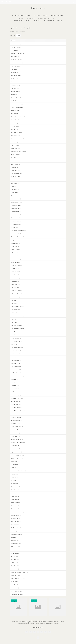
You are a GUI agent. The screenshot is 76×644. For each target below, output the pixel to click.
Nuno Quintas (15, 474)
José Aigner (15, 344)
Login (3, 2)
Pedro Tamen (15, 506)
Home (14, 621)
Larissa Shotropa (16, 370)
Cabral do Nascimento (17, 161)
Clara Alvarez (15, 183)
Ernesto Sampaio (16, 208)
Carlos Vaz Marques (17, 174)
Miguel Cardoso (16, 449)
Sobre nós (19, 621)
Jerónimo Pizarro (16, 278)
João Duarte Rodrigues (17, 306)
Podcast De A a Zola (37, 621)
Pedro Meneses (16, 499)
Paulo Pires (15, 480)
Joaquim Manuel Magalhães (18, 329)
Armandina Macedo (16, 136)
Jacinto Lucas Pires (16, 272)
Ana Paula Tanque (16, 98)
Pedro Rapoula (15, 503)
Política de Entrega (59, 621)
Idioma (22, 18)
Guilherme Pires (16, 246)
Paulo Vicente (15, 484)
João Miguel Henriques (17, 316)
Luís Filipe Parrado (16, 373)
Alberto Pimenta (16, 47)
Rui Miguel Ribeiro (16, 544)
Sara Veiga (14, 556)
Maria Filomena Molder (17, 420)
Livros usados (53, 18)
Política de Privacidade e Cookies (37, 623)
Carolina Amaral (16, 177)
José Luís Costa (16, 354)
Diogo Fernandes (16, 189)
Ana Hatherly (15, 82)
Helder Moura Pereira (17, 249)
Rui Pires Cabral (16, 547)
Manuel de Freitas (16, 401)
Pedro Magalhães (16, 496)
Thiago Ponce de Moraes (18, 578)
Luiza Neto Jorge (16, 395)
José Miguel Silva (16, 360)
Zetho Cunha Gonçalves (18, 594)
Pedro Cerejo (15, 490)
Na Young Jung (15, 465)
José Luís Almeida (16, 351)
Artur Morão (15, 142)
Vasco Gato (15, 585)
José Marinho (15, 357)
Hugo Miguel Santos (17, 256)
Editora (37, 15)
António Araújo (15, 114)
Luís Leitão (14, 379)
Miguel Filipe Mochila (17, 452)
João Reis (14, 322)
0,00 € (9, 2)
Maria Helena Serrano (17, 423)
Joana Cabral (15, 281)
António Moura (15, 129)
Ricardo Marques (16, 515)
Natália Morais (15, 468)
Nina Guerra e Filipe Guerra (18, 471)
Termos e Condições (48, 621)
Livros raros (42, 18)
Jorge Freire (15, 335)
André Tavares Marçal (17, 107)
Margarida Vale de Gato (17, 414)
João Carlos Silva (16, 297)
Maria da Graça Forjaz (17, 417)
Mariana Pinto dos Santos (18, 439)
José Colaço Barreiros (17, 348)
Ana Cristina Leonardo (17, 63)
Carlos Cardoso (16, 164)
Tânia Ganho (15, 566)
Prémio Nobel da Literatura (23, 21)
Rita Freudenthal (16, 528)
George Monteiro (16, 234)
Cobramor (14, 186)
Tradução (38, 21)
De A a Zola (38, 8)
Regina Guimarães (16, 509)
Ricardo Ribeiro (15, 518)
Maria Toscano (15, 436)
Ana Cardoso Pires (16, 60)
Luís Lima (14, 382)
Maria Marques (15, 433)
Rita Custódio (15, 525)
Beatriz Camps (15, 148)
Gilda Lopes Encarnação (18, 237)
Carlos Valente (15, 170)
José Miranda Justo (16, 363)
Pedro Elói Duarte (21, 28)
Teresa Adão (15, 569)
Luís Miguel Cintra (16, 385)
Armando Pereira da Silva (18, 139)
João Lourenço (15, 310)
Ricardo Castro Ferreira (17, 512)
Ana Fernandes (15, 69)
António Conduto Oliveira (18, 117)
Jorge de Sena (15, 332)
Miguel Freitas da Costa (18, 455)
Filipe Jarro (14, 227)
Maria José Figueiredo (17, 427)
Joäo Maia (14, 313)
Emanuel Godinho (16, 205)
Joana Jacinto (15, 287)
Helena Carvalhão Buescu (18, 253)
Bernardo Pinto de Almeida (18, 151)
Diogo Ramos (15, 196)
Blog (23, 621)
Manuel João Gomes (17, 408)
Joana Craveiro (15, 284)
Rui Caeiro (14, 531)
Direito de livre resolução (52, 623)
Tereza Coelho (15, 575)
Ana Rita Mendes (16, 101)
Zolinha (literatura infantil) (53, 21)
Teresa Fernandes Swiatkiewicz (19, 572)
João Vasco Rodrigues (17, 325)
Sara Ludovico (15, 553)
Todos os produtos (18, 15)
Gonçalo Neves (15, 240)
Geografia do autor (58, 15)
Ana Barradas (15, 57)
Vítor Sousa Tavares (17, 591)
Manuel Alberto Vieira (17, 398)
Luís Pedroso (15, 389)
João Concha (15, 303)
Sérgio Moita (15, 559)
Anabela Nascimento (17, 104)
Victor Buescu (15, 588)
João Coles (14, 300)
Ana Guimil (14, 79)
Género (45, 15)
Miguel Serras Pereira (17, 458)
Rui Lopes (14, 537)
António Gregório (16, 123)
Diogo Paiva (15, 193)
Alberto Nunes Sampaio (18, 44)
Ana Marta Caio (16, 91)
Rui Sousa (14, 550)
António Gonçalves (16, 120)
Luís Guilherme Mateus (17, 376)
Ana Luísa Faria (15, 85)
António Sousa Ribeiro (17, 132)
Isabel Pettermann (16, 265)
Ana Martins (15, 95)
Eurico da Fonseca (16, 215)
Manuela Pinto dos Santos (18, 411)
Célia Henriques (16, 180)
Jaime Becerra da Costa (17, 275)
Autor (29, 15)
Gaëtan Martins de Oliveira (18, 231)
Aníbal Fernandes (16, 110)
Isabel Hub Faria (16, 262)
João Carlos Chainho (17, 294)
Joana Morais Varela (17, 291)
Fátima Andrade (16, 218)
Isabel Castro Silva (16, 259)
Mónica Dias (15, 461)
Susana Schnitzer (16, 563)
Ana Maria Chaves (16, 88)
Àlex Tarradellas (16, 50)
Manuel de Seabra (16, 404)
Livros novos (31, 18)
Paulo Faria (14, 477)
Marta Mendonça (16, 446)
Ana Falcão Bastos (16, 66)
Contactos (28, 621)
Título (18, 35)
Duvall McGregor (16, 199)
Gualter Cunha (15, 243)
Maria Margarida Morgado (18, 430)
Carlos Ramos (15, 167)
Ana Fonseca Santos (17, 76)
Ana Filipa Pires (15, 72)
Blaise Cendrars (16, 155)
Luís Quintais (15, 392)
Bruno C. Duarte (16, 158)
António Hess (15, 126)
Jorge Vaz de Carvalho (17, 341)
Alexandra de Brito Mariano (18, 53)
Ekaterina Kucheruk (17, 202)
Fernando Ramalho (16, 224)
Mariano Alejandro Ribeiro (18, 442)
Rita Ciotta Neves (16, 521)
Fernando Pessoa (16, 221)
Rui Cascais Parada (16, 534)
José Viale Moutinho (17, 367)
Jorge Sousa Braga (16, 338)
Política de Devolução (23, 623)
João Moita (14, 319)
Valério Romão (15, 582)
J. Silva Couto (15, 268)
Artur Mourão (15, 145)
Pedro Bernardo (16, 487)
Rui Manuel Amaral (16, 540)
